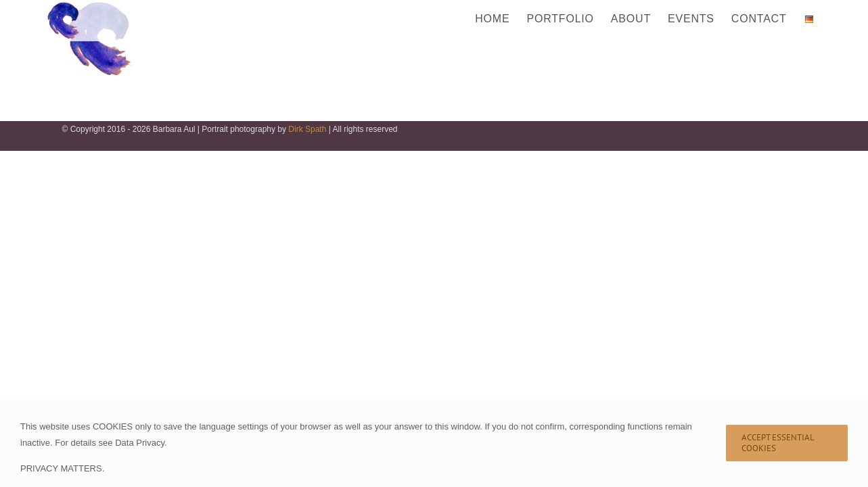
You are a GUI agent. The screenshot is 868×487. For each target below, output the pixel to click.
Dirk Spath (307, 129)
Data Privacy (140, 443)
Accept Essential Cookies (778, 443)
